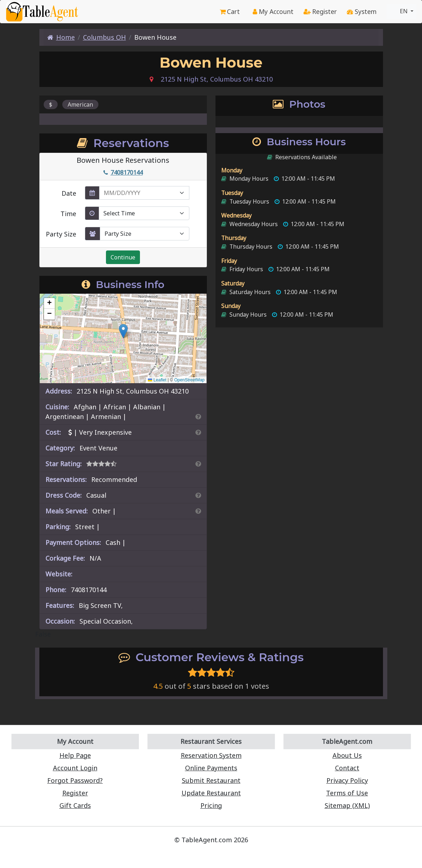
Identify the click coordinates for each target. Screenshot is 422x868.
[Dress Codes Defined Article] (198, 495)
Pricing (211, 805)
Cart (230, 11)
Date (69, 193)
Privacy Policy (347, 780)
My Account (273, 11)
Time (68, 214)
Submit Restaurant (211, 780)
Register (320, 11)
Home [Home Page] (61, 37)
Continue (123, 257)
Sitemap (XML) (347, 805)
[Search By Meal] (198, 511)
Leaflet (157, 380)
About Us (347, 755)
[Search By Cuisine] (198, 416)
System (362, 11)
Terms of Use (347, 793)
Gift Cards (75, 805)
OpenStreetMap (190, 380)
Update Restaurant (211, 793)
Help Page (75, 755)
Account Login (75, 768)
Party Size (61, 234)
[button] (123, 331)
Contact (347, 768)
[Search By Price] (198, 432)
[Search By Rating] (198, 464)
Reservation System (211, 755)
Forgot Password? (75, 780)
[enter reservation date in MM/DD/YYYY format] (144, 193)
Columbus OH (105, 37)
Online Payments (211, 768)
